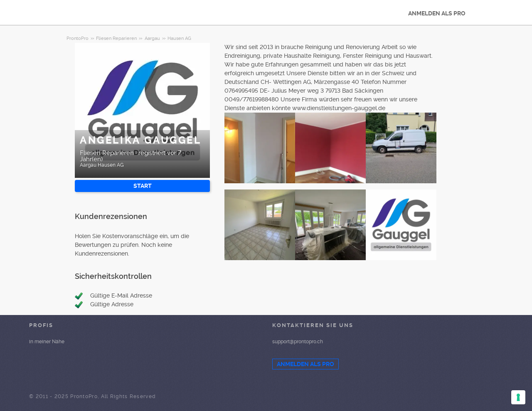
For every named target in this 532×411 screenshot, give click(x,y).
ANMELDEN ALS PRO (437, 13)
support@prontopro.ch (298, 342)
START (143, 186)
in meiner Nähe (47, 342)
